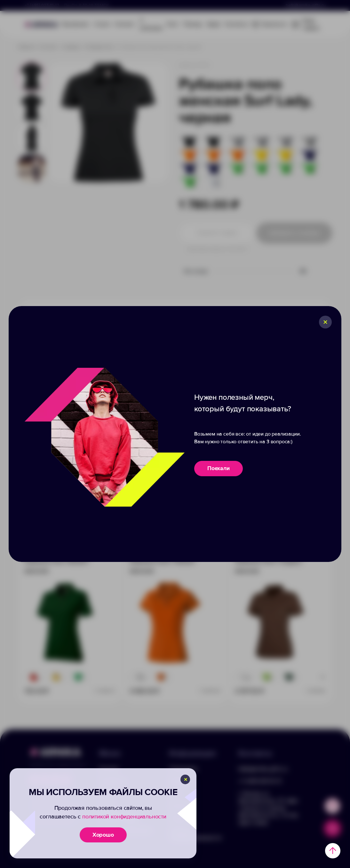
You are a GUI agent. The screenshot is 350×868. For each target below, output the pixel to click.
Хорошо (103, 835)
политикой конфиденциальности (124, 817)
